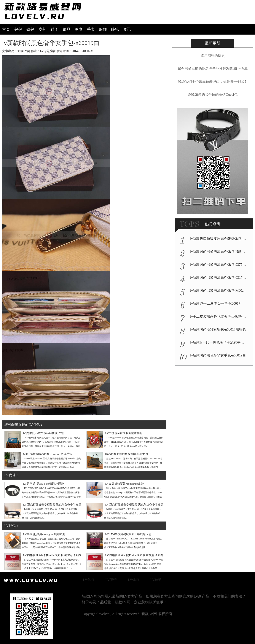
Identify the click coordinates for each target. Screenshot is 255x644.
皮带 (42, 29)
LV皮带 (10, 475)
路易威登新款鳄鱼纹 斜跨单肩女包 (127, 454)
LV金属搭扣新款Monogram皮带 (124, 484)
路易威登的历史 (213, 56)
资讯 (127, 29)
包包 (18, 29)
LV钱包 (10, 526)
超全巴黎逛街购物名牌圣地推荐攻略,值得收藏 (213, 69)
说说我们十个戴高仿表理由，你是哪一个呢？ (213, 82)
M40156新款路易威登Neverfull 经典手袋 (48, 454)
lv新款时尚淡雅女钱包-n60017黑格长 (218, 329)
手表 (91, 29)
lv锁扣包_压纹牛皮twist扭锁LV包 (43, 433)
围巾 (79, 29)
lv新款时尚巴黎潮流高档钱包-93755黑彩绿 (222, 265)
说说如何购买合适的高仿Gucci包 (212, 95)
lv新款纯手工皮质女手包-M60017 (215, 303)
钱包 (30, 29)
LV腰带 (111, 580)
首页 (6, 29)
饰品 (67, 29)
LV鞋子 (156, 580)
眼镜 (115, 29)
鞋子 (54, 29)
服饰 (103, 29)
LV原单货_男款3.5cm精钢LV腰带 (43, 484)
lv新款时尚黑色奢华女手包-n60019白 (218, 355)
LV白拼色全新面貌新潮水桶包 (124, 433)
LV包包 (89, 580)
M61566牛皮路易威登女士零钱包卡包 (128, 534)
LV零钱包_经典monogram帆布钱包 (44, 534)
